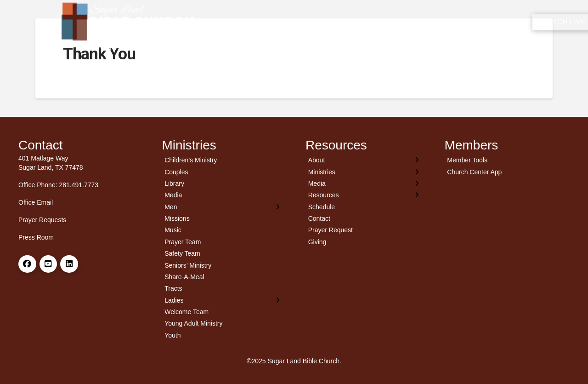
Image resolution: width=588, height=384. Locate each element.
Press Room (36, 237)
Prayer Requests (42, 220)
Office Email (36, 202)
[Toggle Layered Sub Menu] (223, 207)
